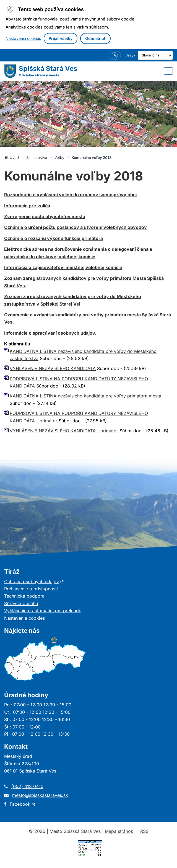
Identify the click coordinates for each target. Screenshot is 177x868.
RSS (144, 831)
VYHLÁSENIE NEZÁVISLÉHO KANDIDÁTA (53, 368)
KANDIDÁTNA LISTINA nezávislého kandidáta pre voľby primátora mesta (85, 396)
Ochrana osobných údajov (34, 582)
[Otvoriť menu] (168, 71)
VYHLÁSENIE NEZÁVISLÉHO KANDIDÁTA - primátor (64, 431)
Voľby (59, 157)
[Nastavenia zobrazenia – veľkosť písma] (107, 55)
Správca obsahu (21, 603)
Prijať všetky (61, 38)
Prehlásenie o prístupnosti (31, 589)
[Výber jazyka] (151, 55)
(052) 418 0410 (27, 786)
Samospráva (37, 157)
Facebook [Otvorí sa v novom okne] (23, 804)
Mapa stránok (119, 831)
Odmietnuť (95, 38)
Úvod (11, 157)
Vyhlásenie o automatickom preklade (43, 611)
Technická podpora (24, 596)
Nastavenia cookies (23, 38)
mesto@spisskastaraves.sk (40, 795)
